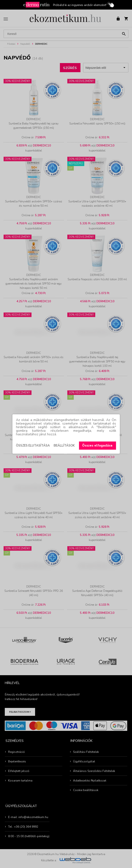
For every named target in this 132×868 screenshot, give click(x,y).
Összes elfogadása (97, 446)
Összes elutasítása (33, 446)
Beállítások (64, 446)
